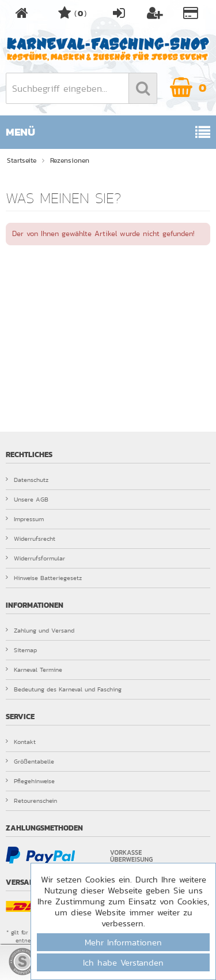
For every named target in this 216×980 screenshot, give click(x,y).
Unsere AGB (27, 499)
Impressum (25, 519)
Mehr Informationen (123, 942)
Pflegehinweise (30, 781)
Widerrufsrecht (31, 538)
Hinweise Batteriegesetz (44, 578)
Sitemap (21, 650)
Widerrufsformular (35, 558)
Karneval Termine (34, 669)
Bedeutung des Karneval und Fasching (64, 689)
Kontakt (21, 742)
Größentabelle (30, 761)
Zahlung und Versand (40, 630)
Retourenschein (31, 801)
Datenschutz (27, 480)
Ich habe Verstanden (123, 962)
